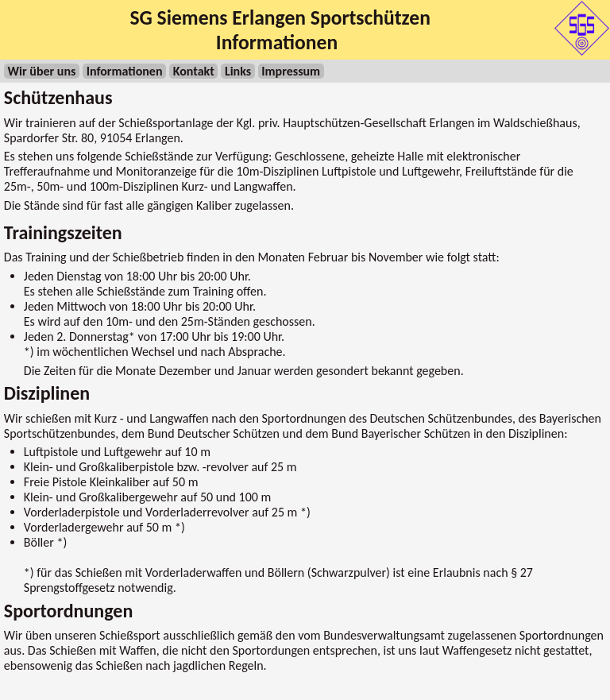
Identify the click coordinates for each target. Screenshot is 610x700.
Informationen (125, 71)
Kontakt (194, 71)
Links (238, 71)
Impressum (291, 71)
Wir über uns (42, 71)
